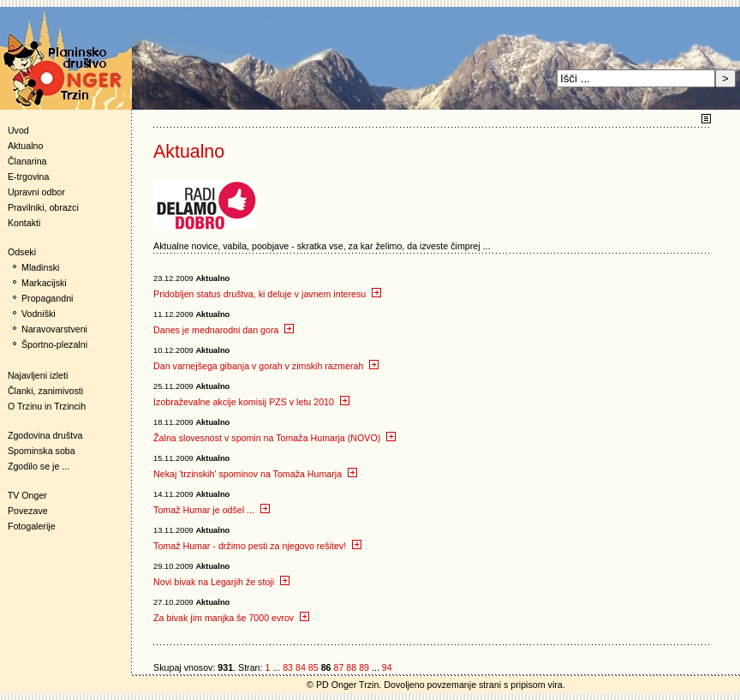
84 (301, 667)
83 (288, 667)
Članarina (27, 161)
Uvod (18, 130)
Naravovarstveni (54, 329)
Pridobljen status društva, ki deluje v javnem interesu (267, 294)
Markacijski (44, 283)
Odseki (18, 252)
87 (338, 667)
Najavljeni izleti (38, 375)
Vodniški (39, 314)
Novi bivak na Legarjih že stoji (221, 582)
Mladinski (40, 267)
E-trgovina (29, 176)
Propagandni (47, 298)
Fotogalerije (32, 526)
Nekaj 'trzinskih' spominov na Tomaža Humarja (255, 474)
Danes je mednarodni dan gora (224, 330)
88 (351, 667)
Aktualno (25, 146)
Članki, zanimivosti (45, 391)
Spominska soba (42, 451)
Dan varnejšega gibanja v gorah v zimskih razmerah (266, 366)
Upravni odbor (36, 192)
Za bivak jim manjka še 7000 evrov (231, 618)
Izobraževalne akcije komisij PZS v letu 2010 (251, 402)
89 (364, 667)
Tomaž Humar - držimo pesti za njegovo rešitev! (257, 546)
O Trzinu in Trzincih (47, 406)
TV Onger (24, 495)
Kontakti (24, 223)
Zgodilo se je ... (39, 466)
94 (387, 667)
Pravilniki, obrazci (43, 207)
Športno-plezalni (54, 344)
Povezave (28, 511)
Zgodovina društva (42, 435)
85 (313, 667)
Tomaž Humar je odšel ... (212, 510)
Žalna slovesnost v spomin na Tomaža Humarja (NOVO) (275, 438)
